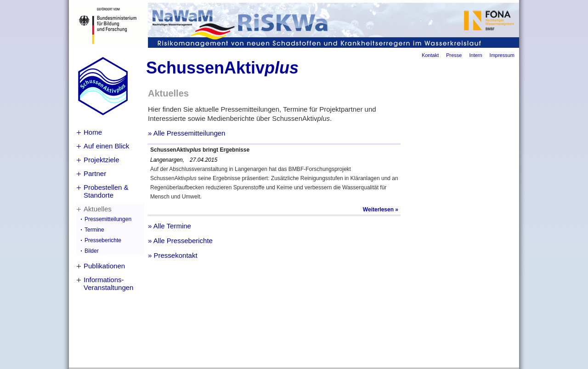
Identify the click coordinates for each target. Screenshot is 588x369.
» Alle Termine (170, 226)
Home (93, 132)
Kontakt (430, 55)
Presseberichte (103, 240)
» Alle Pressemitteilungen (187, 133)
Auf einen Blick (106, 146)
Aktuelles (98, 209)
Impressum (502, 55)
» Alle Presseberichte (180, 241)
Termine (94, 230)
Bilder (92, 251)
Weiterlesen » (381, 210)
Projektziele (102, 160)
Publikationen (104, 266)
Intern (475, 55)
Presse (454, 55)
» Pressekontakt (173, 255)
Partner (95, 173)
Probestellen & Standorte (106, 191)
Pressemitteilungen (108, 219)
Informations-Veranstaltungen (108, 284)
